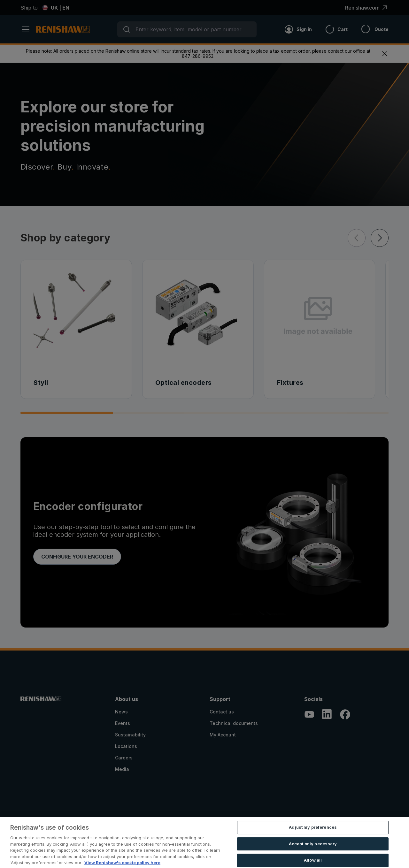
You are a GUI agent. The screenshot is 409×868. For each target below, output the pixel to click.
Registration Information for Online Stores (64, 855)
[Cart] (330, 29)
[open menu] (28, 29)
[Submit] (127, 29)
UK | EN (56, 8)
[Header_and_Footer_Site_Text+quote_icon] (368, 29)
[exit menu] (385, 54)
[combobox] (187, 29)
